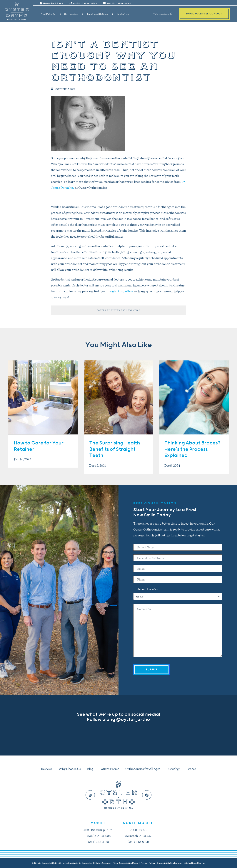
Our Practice (71, 14)
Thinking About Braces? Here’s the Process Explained (192, 449)
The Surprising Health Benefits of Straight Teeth (115, 449)
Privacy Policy (148, 863)
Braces (191, 769)
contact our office (121, 291)
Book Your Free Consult (204, 14)
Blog (90, 769)
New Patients (48, 14)
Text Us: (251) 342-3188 (117, 3)
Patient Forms (109, 769)
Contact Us (123, 14)
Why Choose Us (70, 769)
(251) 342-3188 (98, 842)
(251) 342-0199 (138, 842)
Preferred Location (146, 589)
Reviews (47, 769)
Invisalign (173, 769)
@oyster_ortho (133, 720)
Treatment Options (97, 14)
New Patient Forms (52, 3)
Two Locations (163, 14)
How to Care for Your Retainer (39, 446)
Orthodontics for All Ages (143, 769)
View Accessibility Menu (126, 863)
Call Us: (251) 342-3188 (83, 3)
